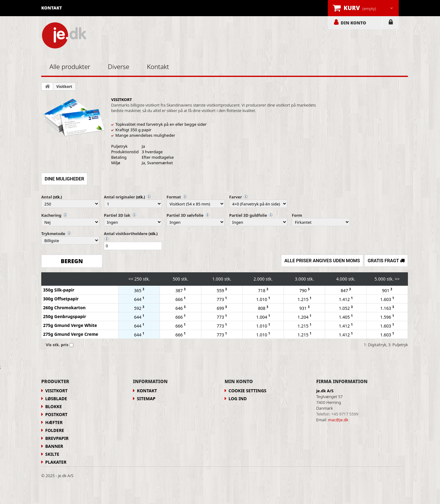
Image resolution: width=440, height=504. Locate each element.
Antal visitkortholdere (126, 234)
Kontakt (158, 67)
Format (174, 197)
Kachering (51, 215)
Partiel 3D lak (117, 215)
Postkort (56, 414)
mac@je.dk (338, 420)
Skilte (52, 454)
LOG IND (391, 23)
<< (131, 279)
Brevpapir (57, 438)
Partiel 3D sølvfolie (185, 215)
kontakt (52, 8)
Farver (236, 197)
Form (297, 215)
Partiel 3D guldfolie (248, 215)
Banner (54, 446)
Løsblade (56, 399)
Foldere (55, 430)
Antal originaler (119, 197)
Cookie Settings (248, 391)
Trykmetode (53, 234)
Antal (47, 197)
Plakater (56, 462)
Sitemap (146, 399)
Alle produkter (70, 67)
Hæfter (54, 422)
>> (397, 279)
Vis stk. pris (57, 345)
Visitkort (64, 87)
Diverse (119, 67)
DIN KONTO (353, 23)
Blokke (53, 406)
